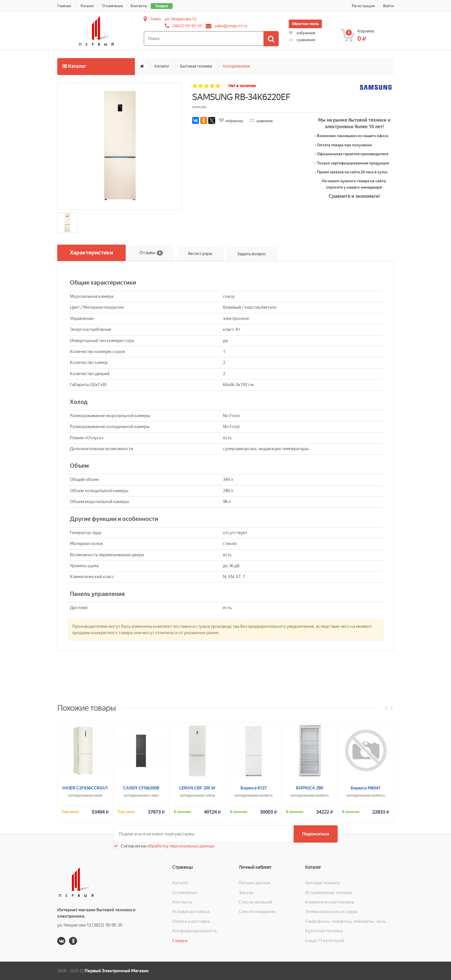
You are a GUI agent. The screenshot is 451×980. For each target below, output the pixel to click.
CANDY (154, 854)
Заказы (246, 892)
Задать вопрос (252, 254)
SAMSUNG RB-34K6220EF (241, 97)
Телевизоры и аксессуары (331, 912)
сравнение (302, 40)
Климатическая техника (330, 902)
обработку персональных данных (180, 846)
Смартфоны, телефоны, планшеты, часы (345, 921)
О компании (113, 6)
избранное (302, 33)
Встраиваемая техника (328, 892)
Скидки (162, 6)
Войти (388, 6)
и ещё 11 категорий (325, 941)
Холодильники (236, 66)
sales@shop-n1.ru (231, 26)
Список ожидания (257, 912)
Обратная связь (305, 24)
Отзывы (151, 253)
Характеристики (91, 253)
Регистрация (363, 6)
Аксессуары (200, 254)
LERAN (210, 854)
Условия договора (191, 912)
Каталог (87, 6)
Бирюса (266, 854)
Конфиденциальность (195, 931)
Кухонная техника (324, 931)
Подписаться (316, 834)
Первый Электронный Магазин (117, 971)
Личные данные (255, 883)
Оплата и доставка (191, 921)
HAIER (98, 854)
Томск (155, 19)
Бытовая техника (196, 66)
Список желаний (256, 902)
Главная (64, 6)
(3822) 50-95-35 (187, 26)
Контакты (139, 6)
